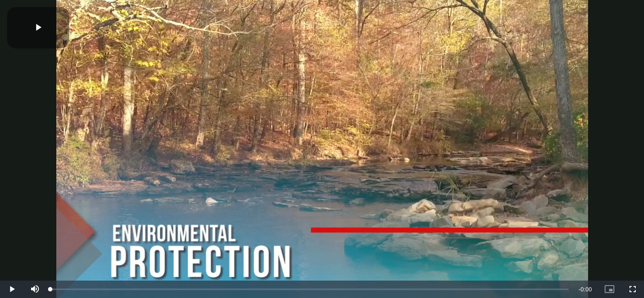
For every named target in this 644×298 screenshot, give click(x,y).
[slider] (310, 289)
